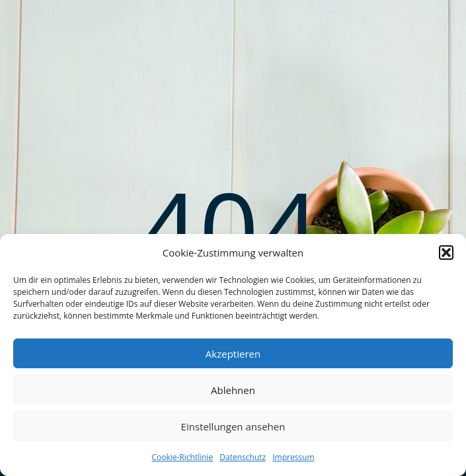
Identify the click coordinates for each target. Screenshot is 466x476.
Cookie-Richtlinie (182, 457)
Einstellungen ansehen (233, 426)
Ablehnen (233, 390)
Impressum (293, 457)
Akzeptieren (233, 354)
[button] (446, 253)
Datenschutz (243, 457)
